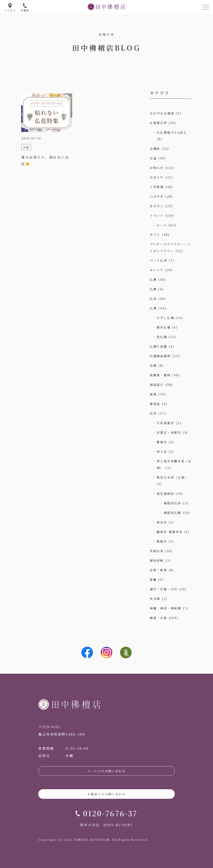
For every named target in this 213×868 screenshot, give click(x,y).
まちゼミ (157, 206)
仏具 (153, 299)
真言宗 (162, 522)
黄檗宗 (162, 541)
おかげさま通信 (162, 113)
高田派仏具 (172, 503)
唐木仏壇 (164, 327)
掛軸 (153, 580)
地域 (153, 394)
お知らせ (157, 168)
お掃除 (155, 149)
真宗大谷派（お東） (172, 477)
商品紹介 (157, 385)
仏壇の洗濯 (159, 346)
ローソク (157, 270)
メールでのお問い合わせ (107, 771)
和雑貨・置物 (160, 375)
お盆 (153, 158)
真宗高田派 (165, 494)
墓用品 (155, 404)
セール (162, 225)
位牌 (153, 366)
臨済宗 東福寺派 (170, 532)
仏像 (153, 289)
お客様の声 (159, 123)
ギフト (155, 235)
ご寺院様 (157, 187)
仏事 (153, 279)
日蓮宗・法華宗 (169, 432)
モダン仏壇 (165, 318)
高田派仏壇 (172, 513)
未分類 (155, 599)
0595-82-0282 (118, 825)
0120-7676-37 (110, 813)
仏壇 (153, 308)
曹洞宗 (162, 442)
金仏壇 (162, 337)
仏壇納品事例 (160, 356)
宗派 (153, 413)
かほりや (157, 177)
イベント (157, 215)
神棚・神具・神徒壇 (165, 608)
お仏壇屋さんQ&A (171, 132)
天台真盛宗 (165, 423)
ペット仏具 (159, 260)
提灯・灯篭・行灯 (164, 589)
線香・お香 (159, 618)
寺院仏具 (157, 551)
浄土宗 (162, 452)
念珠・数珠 (159, 570)
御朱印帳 (157, 560)
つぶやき (157, 196)
